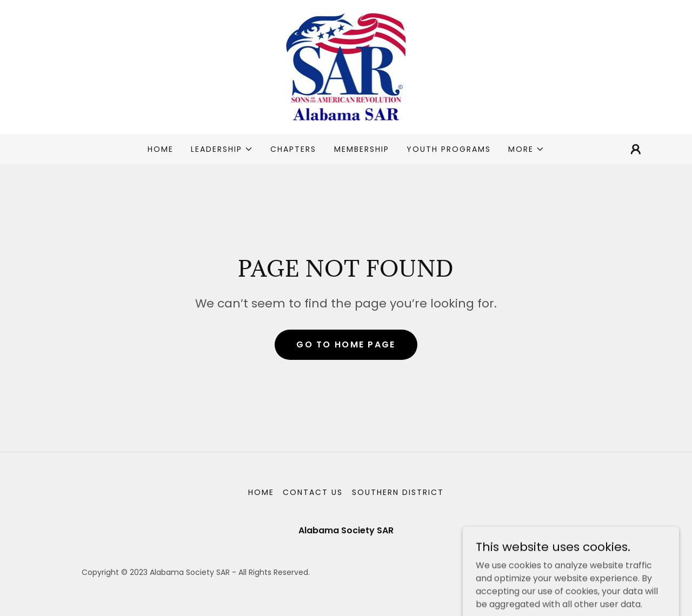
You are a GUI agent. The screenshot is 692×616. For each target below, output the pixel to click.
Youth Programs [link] (449, 149)
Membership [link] (362, 149)
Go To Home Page (346, 344)
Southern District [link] (398, 492)
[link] (346, 66)
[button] (222, 149)
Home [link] (161, 149)
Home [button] (261, 492)
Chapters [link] (293, 149)
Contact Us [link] (313, 492)
